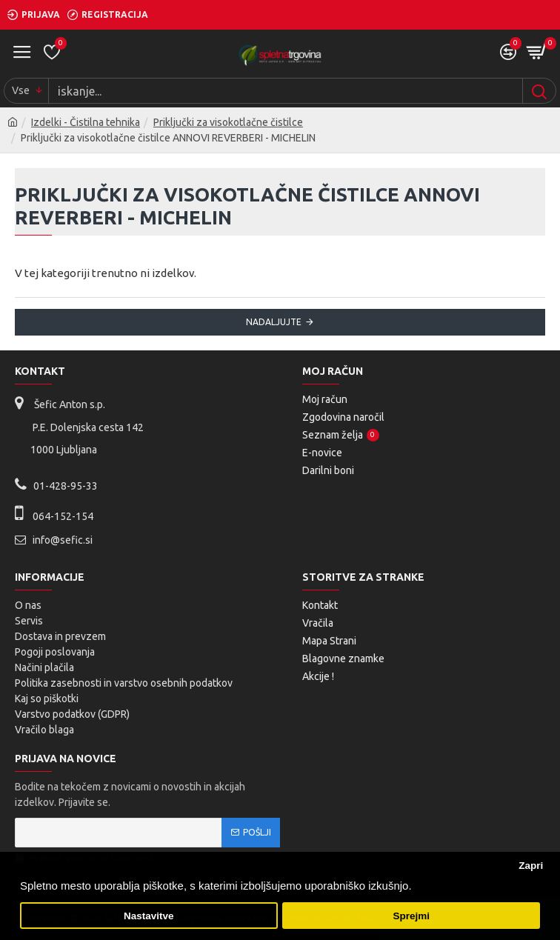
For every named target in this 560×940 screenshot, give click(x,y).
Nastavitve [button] (149, 916)
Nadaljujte (274, 322)
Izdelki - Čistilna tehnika (86, 122)
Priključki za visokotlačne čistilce (228, 122)
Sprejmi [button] (411, 916)
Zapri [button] (531, 866)
